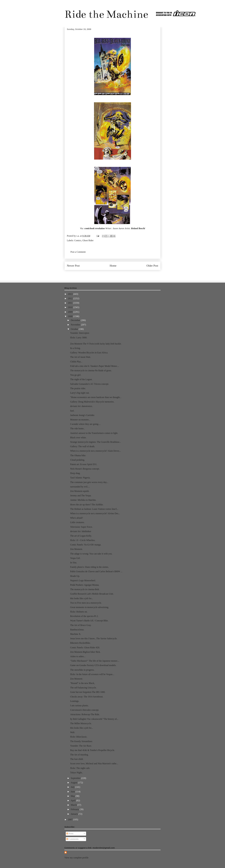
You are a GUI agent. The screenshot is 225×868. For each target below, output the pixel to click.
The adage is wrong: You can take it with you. (91, 554)
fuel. (72, 411)
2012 (71, 298)
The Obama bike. (78, 455)
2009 (71, 312)
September (76, 778)
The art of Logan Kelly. (81, 536)
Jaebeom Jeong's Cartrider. (82, 415)
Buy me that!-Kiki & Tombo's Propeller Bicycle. (92, 750)
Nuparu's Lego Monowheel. (83, 580)
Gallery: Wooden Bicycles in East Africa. (89, 353)
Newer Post (73, 266)
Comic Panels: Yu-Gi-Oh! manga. (86, 545)
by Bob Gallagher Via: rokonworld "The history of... (94, 719)
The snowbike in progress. (82, 670)
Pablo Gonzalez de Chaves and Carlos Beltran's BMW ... (96, 571)
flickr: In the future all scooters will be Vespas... (92, 674)
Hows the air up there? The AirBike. (87, 505)
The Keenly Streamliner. (81, 741)
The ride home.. (77, 428)
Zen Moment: (76, 679)
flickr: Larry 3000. (79, 338)
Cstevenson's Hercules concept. (85, 710)
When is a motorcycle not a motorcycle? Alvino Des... (95, 513)
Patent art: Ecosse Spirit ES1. (84, 464)
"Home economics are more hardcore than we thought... (96, 397)
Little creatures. (77, 522)
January (75, 814)
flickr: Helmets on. (79, 612)
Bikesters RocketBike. (80, 643)
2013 (71, 294)
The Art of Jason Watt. (81, 357)
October (75, 329)
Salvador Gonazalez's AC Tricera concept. (90, 384)
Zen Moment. (76, 549)
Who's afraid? (77, 518)
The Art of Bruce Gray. (81, 625)
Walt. (73, 732)
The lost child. (77, 759)
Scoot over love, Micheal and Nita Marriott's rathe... (94, 764)
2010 (71, 307)
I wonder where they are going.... (85, 424)
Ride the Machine (106, 14)
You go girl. (76, 375)
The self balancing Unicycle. (83, 688)
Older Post (152, 266)
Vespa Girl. (75, 558)
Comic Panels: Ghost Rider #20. (85, 647)
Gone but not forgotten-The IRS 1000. (88, 692)
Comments (72, 839)
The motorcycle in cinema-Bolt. (85, 589)
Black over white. (78, 438)
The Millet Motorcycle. (81, 723)
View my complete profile (76, 858)
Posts (70, 834)
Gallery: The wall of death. (83, 446)
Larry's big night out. (80, 393)
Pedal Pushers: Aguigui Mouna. (85, 585)
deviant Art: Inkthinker (81, 531)
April (73, 800)
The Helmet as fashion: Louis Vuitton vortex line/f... (94, 509)
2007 (71, 820)
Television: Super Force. (81, 527)
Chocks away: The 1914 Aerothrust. (87, 697)
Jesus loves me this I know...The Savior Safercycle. (94, 638)
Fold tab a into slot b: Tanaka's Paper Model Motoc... (94, 366)
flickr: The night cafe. (80, 768)
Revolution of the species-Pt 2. (84, 616)
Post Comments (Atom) (119, 274)
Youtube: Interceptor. (80, 333)
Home (113, 266)
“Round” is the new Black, (82, 683)
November (76, 325)
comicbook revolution (95, 228)
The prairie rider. (78, 388)
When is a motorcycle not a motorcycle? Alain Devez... (96, 451)
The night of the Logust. (81, 379)
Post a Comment (78, 252)
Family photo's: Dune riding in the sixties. (89, 567)
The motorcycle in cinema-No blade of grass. (91, 370)
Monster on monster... (80, 420)
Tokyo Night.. (77, 773)
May (73, 796)
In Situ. (74, 563)
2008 (71, 316)
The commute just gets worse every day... (89, 482)
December (76, 320)
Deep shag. (75, 473)
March (74, 805)
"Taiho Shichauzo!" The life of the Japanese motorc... (95, 661)
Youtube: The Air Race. (81, 746)
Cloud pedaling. (77, 460)
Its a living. (75, 348)
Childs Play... (76, 362)
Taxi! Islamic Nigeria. (80, 478)
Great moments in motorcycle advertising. (90, 607)
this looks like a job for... (82, 598)
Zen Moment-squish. (80, 491)
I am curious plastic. (79, 706)
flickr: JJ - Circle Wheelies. (83, 540)
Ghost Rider (88, 240)
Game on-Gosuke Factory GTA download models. (93, 665)
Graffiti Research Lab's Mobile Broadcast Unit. (92, 594)
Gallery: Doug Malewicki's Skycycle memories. (92, 402)
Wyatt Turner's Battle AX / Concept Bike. (89, 621)
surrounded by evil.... (80, 487)
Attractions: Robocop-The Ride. (85, 714)
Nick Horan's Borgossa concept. (85, 469)
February (75, 809)
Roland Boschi (138, 228)
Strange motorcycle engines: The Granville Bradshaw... (96, 442)
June (73, 792)
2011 (71, 303)
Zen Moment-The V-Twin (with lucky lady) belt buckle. (96, 344)
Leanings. (75, 701)
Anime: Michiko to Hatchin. (83, 500)
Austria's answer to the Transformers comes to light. (94, 433)
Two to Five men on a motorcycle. (86, 603)
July (73, 787)
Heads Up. (75, 576)
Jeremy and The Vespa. (81, 496)
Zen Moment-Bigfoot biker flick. (85, 652)
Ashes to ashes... (78, 656)
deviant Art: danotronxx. (81, 406)
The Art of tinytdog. (79, 755)
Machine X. (76, 634)
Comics (78, 240)
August (74, 783)
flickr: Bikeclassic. (79, 737)
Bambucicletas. (77, 630)
